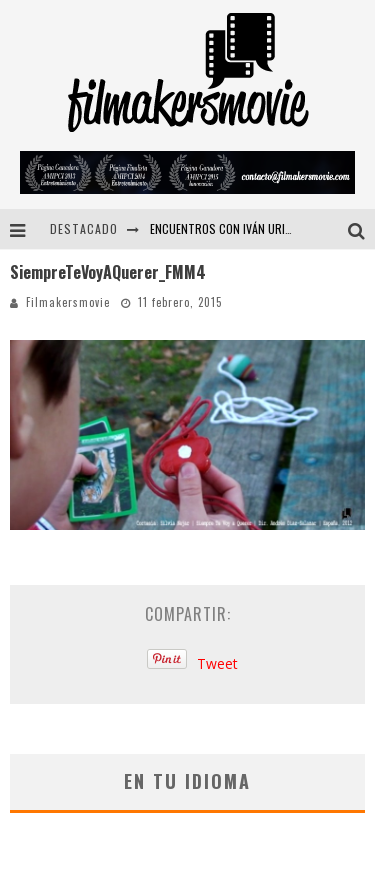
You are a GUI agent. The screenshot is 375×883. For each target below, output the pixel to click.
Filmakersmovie (68, 302)
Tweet (217, 663)
